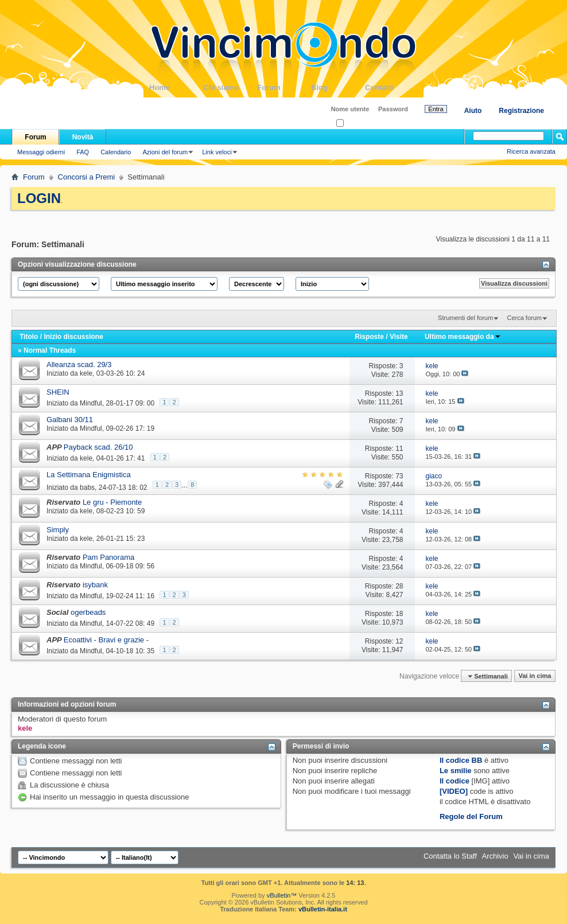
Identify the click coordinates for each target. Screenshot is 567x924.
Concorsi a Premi (87, 177)
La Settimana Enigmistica (89, 475)
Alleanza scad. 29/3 (79, 364)
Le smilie (456, 771)
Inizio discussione (73, 337)
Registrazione (521, 111)
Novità (83, 137)
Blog (338, 87)
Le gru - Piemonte (112, 502)
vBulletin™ (282, 895)
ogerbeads (88, 612)
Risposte (369, 337)
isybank (95, 585)
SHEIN (58, 392)
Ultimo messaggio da (463, 337)
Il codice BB (461, 760)
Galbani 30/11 (70, 420)
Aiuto (473, 111)
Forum (284, 87)
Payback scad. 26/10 (98, 447)
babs (87, 487)
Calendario (116, 152)
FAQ (83, 152)
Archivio (495, 856)
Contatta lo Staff (450, 856)
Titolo (29, 337)
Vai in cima (535, 676)
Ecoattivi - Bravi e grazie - (106, 640)
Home (176, 87)
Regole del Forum (471, 816)
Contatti (392, 87)
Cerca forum (524, 318)
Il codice (455, 781)
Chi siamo (230, 87)
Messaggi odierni (41, 152)
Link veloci (217, 152)
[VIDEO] (454, 791)
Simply (58, 530)
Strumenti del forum (465, 318)
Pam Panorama (108, 557)
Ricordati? (354, 124)
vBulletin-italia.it (323, 909)
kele (86, 373)
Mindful (91, 403)
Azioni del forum (165, 152)
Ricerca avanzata (531, 151)
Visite (399, 337)
